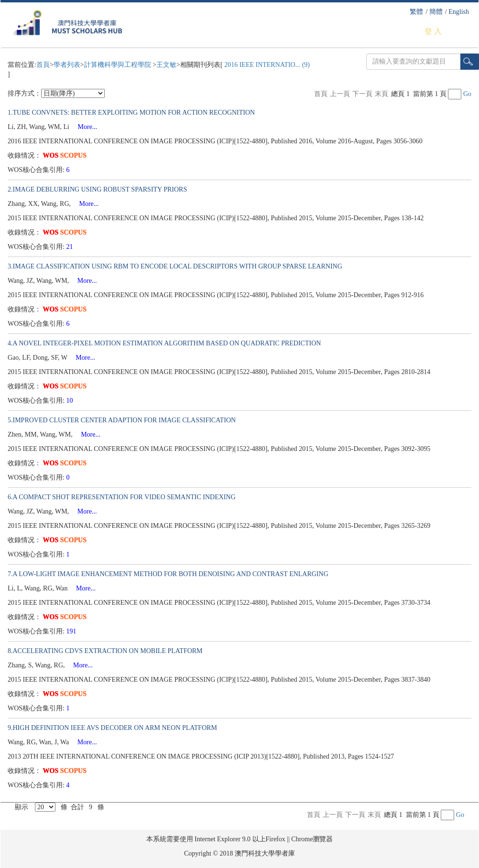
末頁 (381, 94)
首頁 (43, 65)
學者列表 (67, 65)
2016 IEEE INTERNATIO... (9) (266, 65)
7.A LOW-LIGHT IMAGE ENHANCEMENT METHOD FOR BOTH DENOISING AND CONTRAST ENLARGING (168, 574)
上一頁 (340, 94)
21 (71, 247)
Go (467, 94)
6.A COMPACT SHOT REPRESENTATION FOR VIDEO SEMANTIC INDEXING (122, 497)
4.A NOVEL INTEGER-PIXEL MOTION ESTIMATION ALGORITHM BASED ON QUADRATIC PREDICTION (164, 343)
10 (71, 401)
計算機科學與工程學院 (119, 65)
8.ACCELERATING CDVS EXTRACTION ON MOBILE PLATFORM (105, 651)
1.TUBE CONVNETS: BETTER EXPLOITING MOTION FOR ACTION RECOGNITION (131, 113)
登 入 (433, 31)
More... (84, 127)
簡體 (436, 12)
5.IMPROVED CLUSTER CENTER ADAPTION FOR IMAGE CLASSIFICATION (122, 420)
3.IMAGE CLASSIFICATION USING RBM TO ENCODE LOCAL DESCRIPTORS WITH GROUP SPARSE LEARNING (175, 266)
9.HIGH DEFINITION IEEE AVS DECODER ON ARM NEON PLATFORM (112, 728)
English (459, 12)
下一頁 (362, 94)
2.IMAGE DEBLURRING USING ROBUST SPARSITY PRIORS (97, 189)
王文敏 (166, 65)
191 (72, 631)
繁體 (416, 12)
